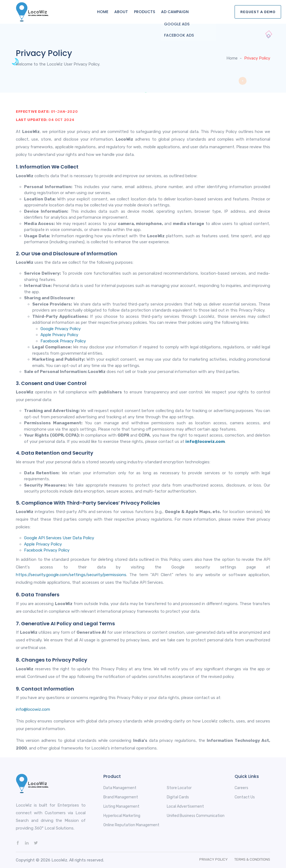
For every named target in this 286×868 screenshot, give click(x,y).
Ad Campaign (175, 12)
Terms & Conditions (252, 859)
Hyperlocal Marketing (122, 816)
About (121, 12)
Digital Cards (178, 797)
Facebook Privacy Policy (63, 341)
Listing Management (121, 806)
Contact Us (245, 797)
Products (145, 12)
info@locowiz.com (205, 442)
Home (103, 12)
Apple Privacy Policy (59, 335)
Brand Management (121, 797)
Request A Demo (258, 12)
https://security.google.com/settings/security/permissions (71, 575)
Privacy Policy (214, 859)
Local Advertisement (185, 806)
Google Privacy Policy (61, 329)
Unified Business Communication (196, 816)
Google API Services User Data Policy (59, 538)
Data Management (120, 788)
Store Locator (179, 788)
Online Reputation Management (131, 825)
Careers (241, 788)
